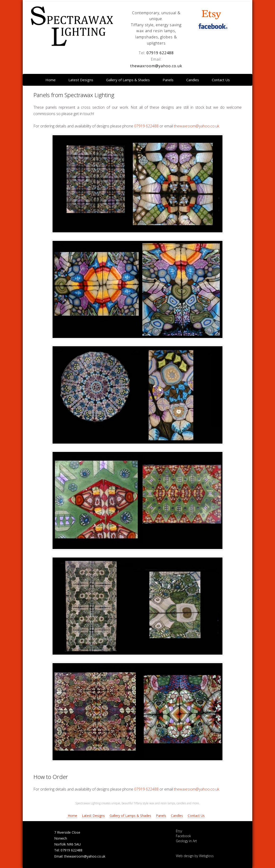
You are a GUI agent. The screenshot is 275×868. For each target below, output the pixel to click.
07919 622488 (160, 53)
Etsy (179, 831)
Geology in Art (186, 841)
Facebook (183, 836)
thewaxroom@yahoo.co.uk (156, 66)
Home (51, 80)
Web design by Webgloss (195, 856)
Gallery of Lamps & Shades (128, 80)
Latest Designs (81, 80)
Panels (168, 80)
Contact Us (221, 80)
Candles (193, 80)
